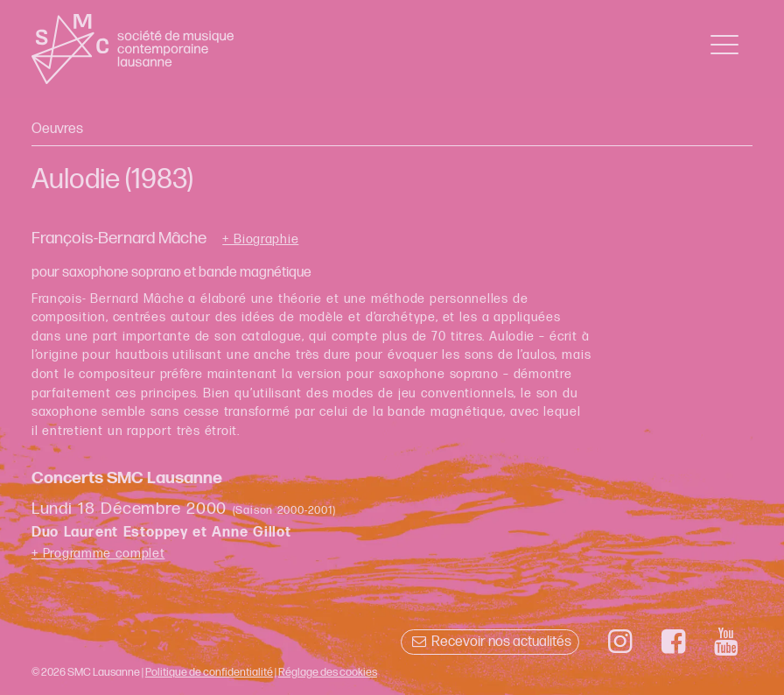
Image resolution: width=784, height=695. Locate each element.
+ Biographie (260, 240)
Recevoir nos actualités (490, 642)
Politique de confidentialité (209, 672)
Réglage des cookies (328, 672)
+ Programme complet (98, 554)
